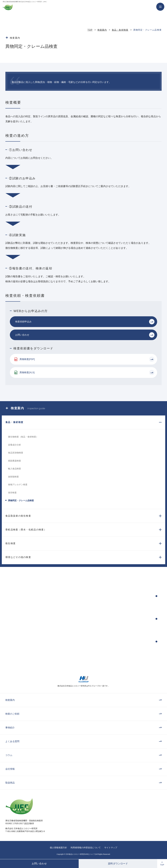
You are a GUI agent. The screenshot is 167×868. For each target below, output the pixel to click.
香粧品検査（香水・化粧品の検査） (26, 530)
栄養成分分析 (15, 445)
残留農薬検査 (15, 461)
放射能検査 (13, 477)
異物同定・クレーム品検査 (21, 501)
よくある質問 (12, 741)
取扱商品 (10, 783)
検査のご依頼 (12, 714)
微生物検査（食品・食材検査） (23, 437)
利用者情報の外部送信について (86, 848)
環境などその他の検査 (18, 557)
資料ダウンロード (118, 864)
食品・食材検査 (120, 30)
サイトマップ (111, 848)
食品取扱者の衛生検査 (18, 516)
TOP (90, 30)
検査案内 (102, 30)
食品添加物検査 (16, 453)
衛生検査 (10, 543)
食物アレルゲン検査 (18, 485)
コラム (9, 755)
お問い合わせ (39, 864)
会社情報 (10, 769)
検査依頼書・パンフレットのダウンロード (111, 642)
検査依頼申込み (23, 322)
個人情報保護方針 (58, 848)
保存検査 (12, 493)
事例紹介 (10, 728)
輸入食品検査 (15, 469)
